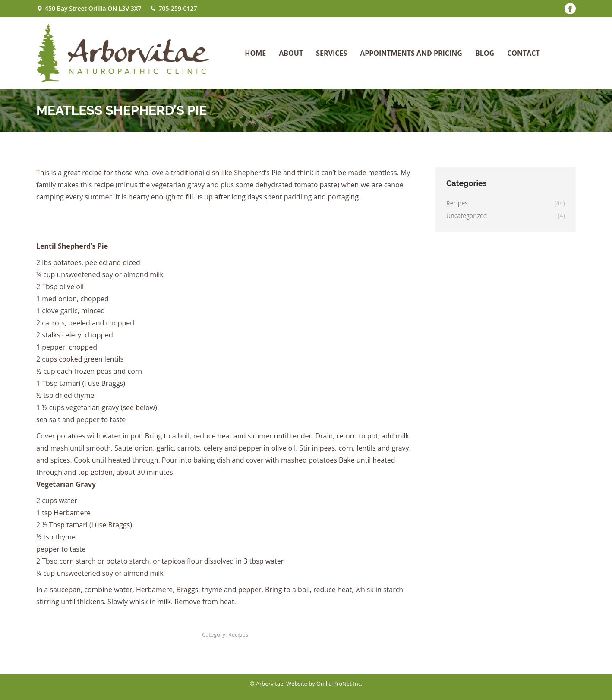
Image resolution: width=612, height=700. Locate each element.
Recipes (238, 634)
